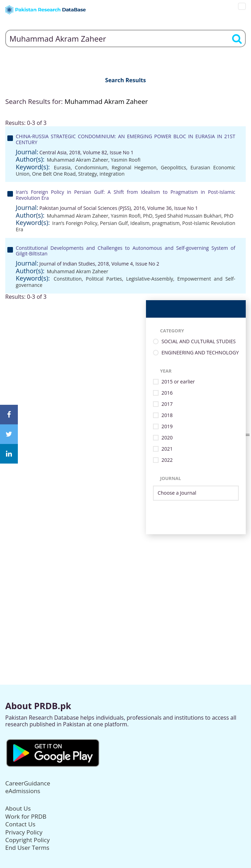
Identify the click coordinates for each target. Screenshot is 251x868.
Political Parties (104, 279)
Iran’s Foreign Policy (75, 223)
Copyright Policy (27, 840)
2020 (167, 438)
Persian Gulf (114, 223)
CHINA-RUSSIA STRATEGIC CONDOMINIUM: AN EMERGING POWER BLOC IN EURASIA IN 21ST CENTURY (126, 139)
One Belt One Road (54, 174)
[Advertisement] (126, 583)
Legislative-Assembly (149, 279)
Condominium (91, 167)
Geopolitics (173, 167)
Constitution (68, 279)
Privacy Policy (24, 832)
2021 (167, 449)
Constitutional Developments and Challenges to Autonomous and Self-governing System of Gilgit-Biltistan (126, 251)
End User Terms (27, 848)
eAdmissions (23, 791)
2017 (167, 404)
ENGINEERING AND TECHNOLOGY (200, 353)
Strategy (88, 174)
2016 (167, 393)
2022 (167, 460)
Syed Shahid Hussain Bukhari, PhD (194, 216)
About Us (18, 808)
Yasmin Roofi (126, 160)
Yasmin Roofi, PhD (131, 216)
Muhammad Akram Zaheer (78, 160)
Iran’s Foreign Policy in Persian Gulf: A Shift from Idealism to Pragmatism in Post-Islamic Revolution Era (126, 195)
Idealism (140, 223)
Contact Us (20, 824)
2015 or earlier (178, 382)
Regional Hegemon (134, 167)
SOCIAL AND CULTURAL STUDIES (198, 342)
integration (112, 174)
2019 (167, 427)
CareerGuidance (28, 783)
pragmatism (166, 223)
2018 (167, 415)
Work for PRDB (26, 816)
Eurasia (62, 167)
